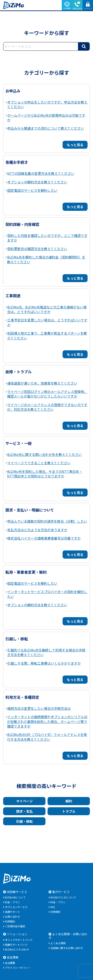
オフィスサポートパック (19, 940)
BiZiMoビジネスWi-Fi (17, 949)
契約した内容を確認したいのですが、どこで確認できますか (47, 238)
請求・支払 (24, 811)
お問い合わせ (13, 917)
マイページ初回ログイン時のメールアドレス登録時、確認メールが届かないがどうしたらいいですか (47, 394)
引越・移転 (24, 821)
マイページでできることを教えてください (39, 463)
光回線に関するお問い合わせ (67, 948)
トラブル (69, 811)
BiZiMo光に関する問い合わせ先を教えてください (45, 454)
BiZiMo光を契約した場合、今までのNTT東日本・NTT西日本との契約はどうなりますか (45, 474)
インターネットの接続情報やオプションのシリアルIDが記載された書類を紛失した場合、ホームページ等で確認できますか (47, 721)
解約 (69, 801)
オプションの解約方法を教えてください (37, 182)
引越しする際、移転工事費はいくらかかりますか (44, 663)
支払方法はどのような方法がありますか (37, 530)
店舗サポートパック (16, 945)
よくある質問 (58, 943)
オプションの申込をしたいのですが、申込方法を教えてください (47, 104)
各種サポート (13, 912)
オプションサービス (16, 907)
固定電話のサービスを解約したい (32, 190)
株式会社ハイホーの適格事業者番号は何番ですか (44, 538)
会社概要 (10, 963)
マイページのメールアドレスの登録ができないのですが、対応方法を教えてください (47, 407)
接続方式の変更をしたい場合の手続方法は (39, 708)
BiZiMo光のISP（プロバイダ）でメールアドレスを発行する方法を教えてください (47, 737)
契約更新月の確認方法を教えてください (37, 249)
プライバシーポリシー (18, 968)
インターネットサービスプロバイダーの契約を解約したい (47, 594)
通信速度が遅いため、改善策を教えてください (42, 383)
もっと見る (75, 145)
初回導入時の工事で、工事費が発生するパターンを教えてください (47, 335)
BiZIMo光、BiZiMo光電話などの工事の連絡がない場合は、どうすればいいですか (47, 309)
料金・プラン (13, 902)
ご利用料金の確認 (15, 926)
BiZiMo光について (15, 897)
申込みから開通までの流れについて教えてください (46, 128)
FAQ (53, 907)
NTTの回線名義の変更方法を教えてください (41, 173)
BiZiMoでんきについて (63, 897)
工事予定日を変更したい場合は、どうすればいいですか (47, 322)
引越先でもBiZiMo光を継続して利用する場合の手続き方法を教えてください (46, 652)
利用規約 (10, 921)
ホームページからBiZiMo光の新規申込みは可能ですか (46, 118)
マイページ (24, 801)
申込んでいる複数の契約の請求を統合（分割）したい (47, 521)
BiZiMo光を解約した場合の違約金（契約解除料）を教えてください (46, 259)
